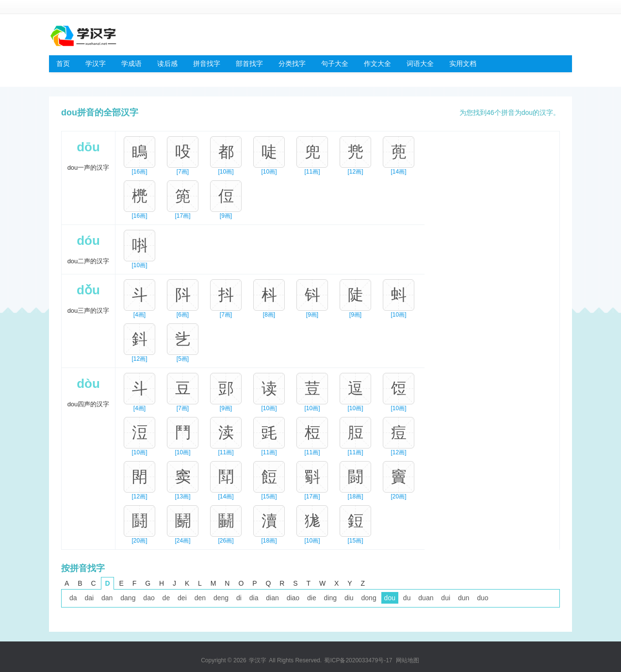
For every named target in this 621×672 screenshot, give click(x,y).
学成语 (131, 64)
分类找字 (292, 64)
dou (390, 598)
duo (482, 598)
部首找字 (249, 64)
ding (330, 598)
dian (272, 598)
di (239, 598)
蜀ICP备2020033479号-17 (358, 660)
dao (149, 598)
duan (426, 598)
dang (128, 598)
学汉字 (96, 64)
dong (369, 598)
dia (254, 598)
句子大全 (335, 64)
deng (221, 598)
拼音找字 (207, 64)
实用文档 (463, 64)
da (73, 598)
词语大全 (420, 64)
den (200, 598)
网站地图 (408, 660)
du (407, 598)
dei (182, 598)
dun (464, 598)
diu (349, 598)
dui (446, 598)
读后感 (167, 64)
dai (89, 598)
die (312, 598)
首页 (63, 64)
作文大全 (377, 64)
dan (107, 598)
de (166, 598)
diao (293, 598)
